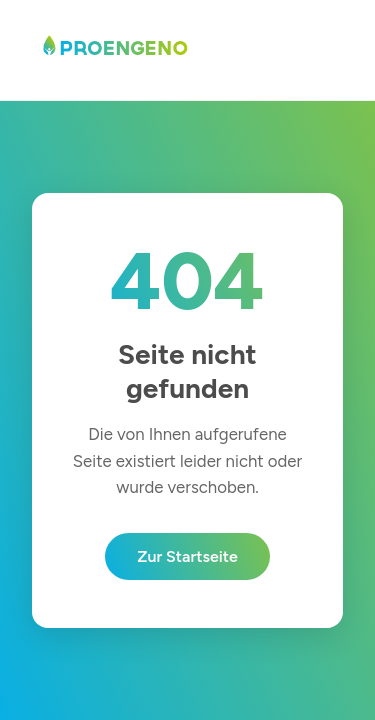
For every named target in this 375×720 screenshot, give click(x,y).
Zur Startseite (187, 556)
